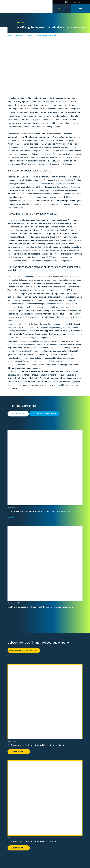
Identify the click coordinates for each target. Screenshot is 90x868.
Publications (19, 36)
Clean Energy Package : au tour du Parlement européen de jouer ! (48, 36)
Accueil (8, 36)
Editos (30, 36)
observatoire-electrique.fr (24, 650)
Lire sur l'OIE (19, 752)
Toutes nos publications (44, 414)
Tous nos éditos (18, 414)
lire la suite (11, 516)
